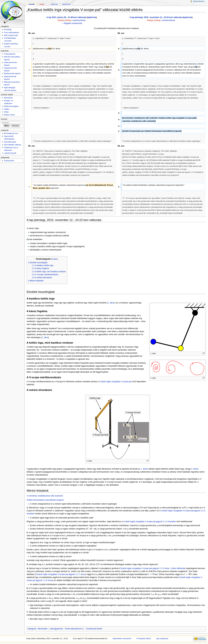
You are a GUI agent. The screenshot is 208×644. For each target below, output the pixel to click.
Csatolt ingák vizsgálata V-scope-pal (115, 382)
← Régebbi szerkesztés (72, 23)
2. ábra (45, 337)
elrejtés (54, 259)
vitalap (68, 20)
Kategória (32, 629)
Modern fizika (9, 115)
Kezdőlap (8, 29)
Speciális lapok (10, 142)
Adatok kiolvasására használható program (45, 500)
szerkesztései (79, 20)
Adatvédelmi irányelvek (122, 638)
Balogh (61, 20)
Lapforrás (54, 4)
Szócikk (31, 4)
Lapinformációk (10, 153)
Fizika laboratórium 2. (75, 629)
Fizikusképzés (10, 54)
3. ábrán (195, 469)
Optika (7, 109)
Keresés (4, 119)
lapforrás (92, 17)
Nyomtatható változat (12, 145)
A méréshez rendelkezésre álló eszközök (45, 496)
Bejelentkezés (199, 1)
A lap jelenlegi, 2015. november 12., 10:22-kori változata (156, 17)
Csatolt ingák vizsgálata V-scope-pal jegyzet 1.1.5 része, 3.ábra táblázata (152, 568)
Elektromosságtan (11, 106)
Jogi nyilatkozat (162, 638)
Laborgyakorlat (56, 629)
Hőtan (6, 112)
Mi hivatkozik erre (11, 133)
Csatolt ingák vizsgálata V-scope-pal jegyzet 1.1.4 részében (150, 522)
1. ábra (111, 303)
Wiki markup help (11, 35)
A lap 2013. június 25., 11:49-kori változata (66, 17)
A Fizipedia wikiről (144, 638)
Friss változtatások (11, 32)
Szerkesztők (9, 161)
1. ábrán (144, 469)
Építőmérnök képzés (12, 73)
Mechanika (42, 629)
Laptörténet (66, 4)
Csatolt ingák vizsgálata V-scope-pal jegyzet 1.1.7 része (61, 574)
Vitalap (42, 4)
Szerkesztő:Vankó (94, 629)
